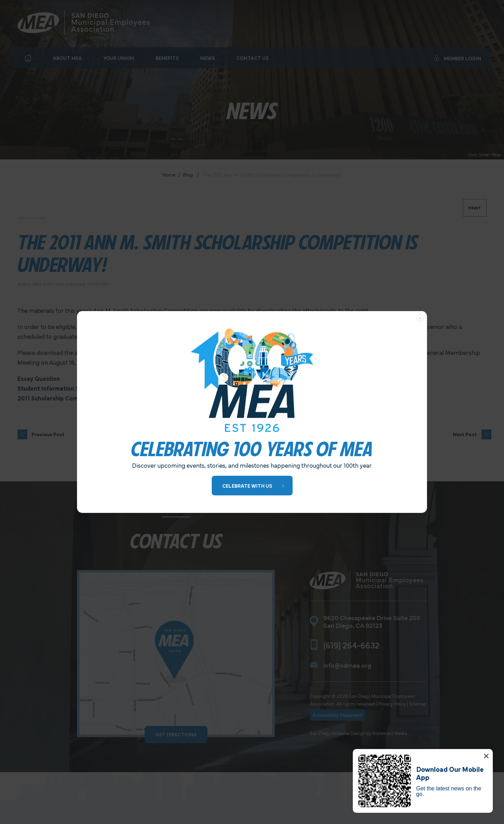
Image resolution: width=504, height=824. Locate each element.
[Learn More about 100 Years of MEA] (252, 486)
